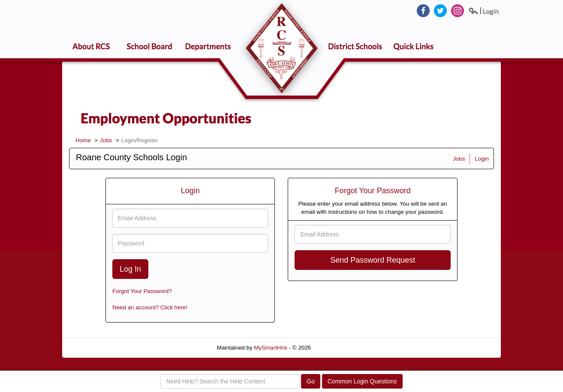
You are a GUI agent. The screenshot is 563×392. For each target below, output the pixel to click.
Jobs (106, 140)
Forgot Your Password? (142, 291)
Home (83, 140)
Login (482, 159)
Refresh (336, 348)
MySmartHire (271, 348)
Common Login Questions (362, 381)
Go (311, 381)
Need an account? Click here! (150, 307)
